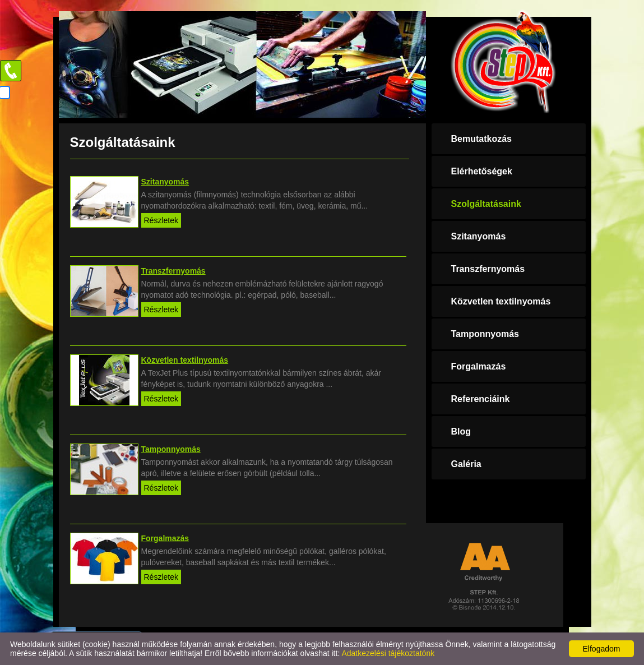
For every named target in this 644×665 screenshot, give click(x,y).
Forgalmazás (479, 366)
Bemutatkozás (481, 139)
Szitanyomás (479, 236)
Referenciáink (481, 399)
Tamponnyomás (485, 334)
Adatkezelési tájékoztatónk (388, 653)
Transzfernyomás (488, 269)
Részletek (161, 220)
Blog (461, 431)
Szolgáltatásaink (486, 204)
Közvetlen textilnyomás (501, 301)
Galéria (466, 464)
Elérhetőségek (482, 171)
